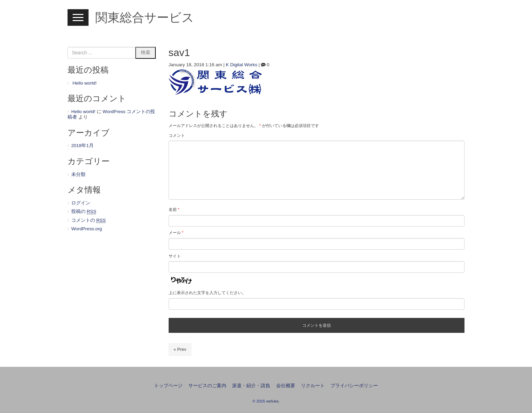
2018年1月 (82, 146)
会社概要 (286, 386)
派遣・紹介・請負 (251, 386)
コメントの (89, 220)
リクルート (313, 386)
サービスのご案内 (207, 386)
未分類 (78, 174)
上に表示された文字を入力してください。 (207, 293)
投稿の (84, 212)
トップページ (168, 386)
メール (176, 233)
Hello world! (85, 83)
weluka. (273, 401)
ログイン (81, 203)
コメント (177, 136)
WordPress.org (87, 229)
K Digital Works (242, 65)
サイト (175, 256)
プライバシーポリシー (354, 386)
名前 (174, 210)
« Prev (180, 349)
